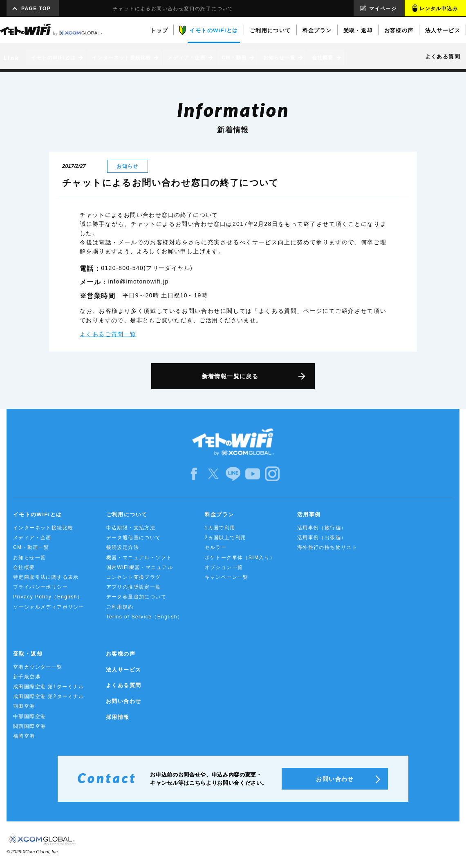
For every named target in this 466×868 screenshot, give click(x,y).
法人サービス (123, 670)
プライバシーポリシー (40, 587)
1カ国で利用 (220, 528)
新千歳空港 (27, 677)
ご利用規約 (120, 607)
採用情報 (118, 717)
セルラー (216, 547)
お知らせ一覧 (29, 558)
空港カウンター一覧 (38, 667)
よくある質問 (123, 685)
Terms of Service (145, 617)
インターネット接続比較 (43, 528)
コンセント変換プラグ (134, 577)
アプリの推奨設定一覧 (134, 587)
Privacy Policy (48, 597)
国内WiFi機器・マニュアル (140, 567)
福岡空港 (24, 736)
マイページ (383, 9)
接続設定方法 (123, 547)
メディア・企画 (32, 538)
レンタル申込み (439, 9)
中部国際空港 (29, 716)
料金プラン (220, 514)
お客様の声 (121, 654)
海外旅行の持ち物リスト (327, 547)
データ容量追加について (136, 597)
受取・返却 (28, 654)
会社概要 (24, 567)
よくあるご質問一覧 (108, 334)
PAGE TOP (36, 9)
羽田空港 (24, 706)
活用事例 (309, 514)
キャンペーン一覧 (227, 577)
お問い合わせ (123, 701)
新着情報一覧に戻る (230, 376)
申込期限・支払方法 (131, 528)
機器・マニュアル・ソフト (139, 558)
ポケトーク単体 (240, 558)
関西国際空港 (29, 726)
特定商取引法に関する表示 (46, 577)
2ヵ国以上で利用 (226, 538)
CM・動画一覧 (31, 547)
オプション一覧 (224, 567)
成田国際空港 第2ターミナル (49, 696)
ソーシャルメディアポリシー (49, 607)
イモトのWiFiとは (37, 514)
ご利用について (127, 514)
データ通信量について (134, 538)
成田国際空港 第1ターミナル (49, 687)
